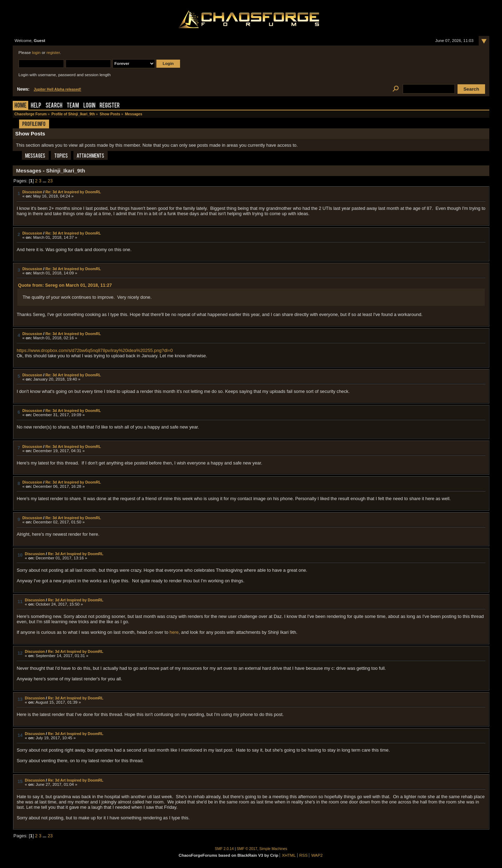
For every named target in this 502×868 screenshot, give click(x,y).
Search (54, 106)
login (36, 53)
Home (20, 106)
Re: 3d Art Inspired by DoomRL (73, 192)
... (45, 181)
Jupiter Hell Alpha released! (58, 89)
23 (50, 181)
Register (110, 106)
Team (73, 106)
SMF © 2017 (247, 849)
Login (89, 106)
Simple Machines (273, 849)
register (53, 53)
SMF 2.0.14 (225, 849)
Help (36, 106)
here (174, 632)
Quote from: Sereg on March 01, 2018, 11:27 (65, 285)
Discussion (32, 192)
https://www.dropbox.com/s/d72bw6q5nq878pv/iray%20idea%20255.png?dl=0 (95, 350)
